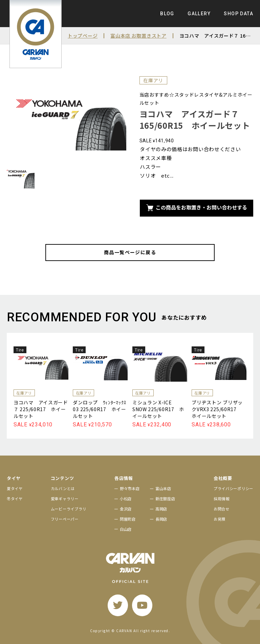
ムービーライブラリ (69, 509)
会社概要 (223, 478)
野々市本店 (130, 488)
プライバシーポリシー (233, 488)
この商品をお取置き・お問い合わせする (197, 207)
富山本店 (163, 488)
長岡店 (161, 519)
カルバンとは (63, 488)
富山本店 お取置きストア (138, 36)
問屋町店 (128, 519)
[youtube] (142, 605)
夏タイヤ (15, 488)
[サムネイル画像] (21, 177)
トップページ (83, 36)
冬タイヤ (15, 499)
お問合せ (222, 509)
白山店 (126, 529)
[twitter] (118, 605)
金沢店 (126, 509)
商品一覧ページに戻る (130, 252)
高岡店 (161, 509)
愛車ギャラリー (65, 499)
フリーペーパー (65, 519)
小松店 (126, 499)
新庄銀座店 (165, 499)
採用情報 (222, 499)
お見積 (220, 519)
